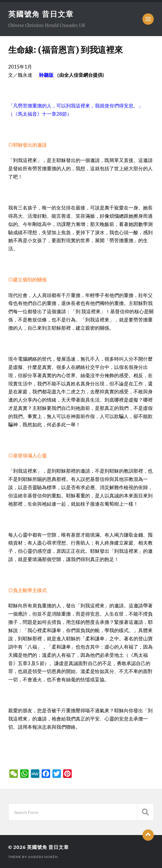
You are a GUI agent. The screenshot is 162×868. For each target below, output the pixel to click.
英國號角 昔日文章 (41, 14)
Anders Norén (43, 857)
